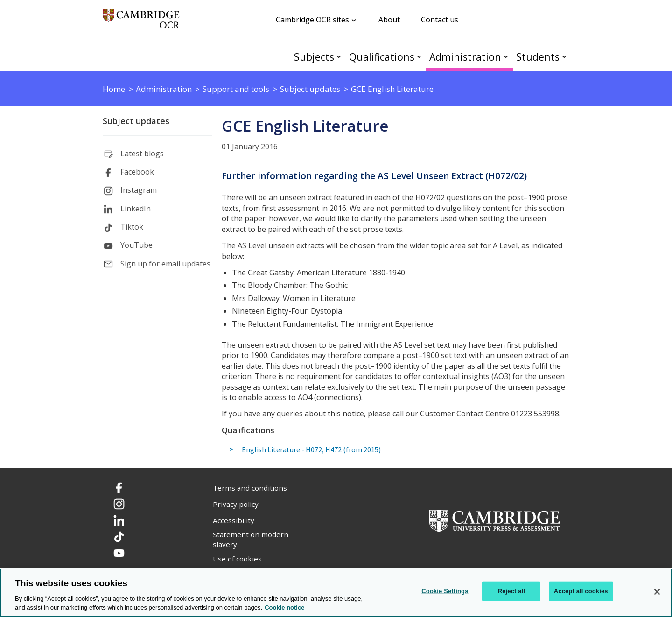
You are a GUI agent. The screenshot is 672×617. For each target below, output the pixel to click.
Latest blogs (142, 154)
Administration (465, 57)
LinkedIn (136, 209)
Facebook (137, 172)
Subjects (314, 57)
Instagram (139, 190)
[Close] (657, 592)
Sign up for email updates (165, 264)
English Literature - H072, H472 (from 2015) (311, 450)
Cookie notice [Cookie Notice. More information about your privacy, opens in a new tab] (284, 607)
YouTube (136, 245)
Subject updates (136, 121)
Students (538, 57)
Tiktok (132, 227)
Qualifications (382, 57)
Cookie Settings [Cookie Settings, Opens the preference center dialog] (445, 591)
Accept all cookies (581, 591)
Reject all (511, 591)
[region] (336, 593)
